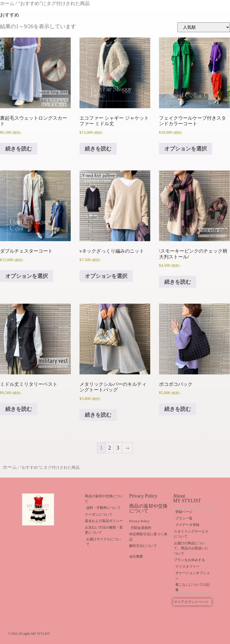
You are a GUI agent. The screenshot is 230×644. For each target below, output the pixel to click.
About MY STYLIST (187, 498)
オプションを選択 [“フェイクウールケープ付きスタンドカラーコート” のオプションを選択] (186, 149)
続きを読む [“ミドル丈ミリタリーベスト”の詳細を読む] (19, 409)
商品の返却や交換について (148, 508)
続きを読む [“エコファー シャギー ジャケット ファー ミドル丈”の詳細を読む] (98, 149)
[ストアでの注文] (204, 27)
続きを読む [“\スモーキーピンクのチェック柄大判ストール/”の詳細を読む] (178, 282)
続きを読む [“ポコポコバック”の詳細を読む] (178, 409)
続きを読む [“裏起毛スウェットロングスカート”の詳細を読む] (19, 149)
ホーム (7, 3)
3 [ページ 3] (118, 448)
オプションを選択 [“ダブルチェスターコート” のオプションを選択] (27, 276)
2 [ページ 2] (110, 448)
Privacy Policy (143, 496)
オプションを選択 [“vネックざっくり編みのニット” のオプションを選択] (106, 276)
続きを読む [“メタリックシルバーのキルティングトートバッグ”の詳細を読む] (98, 415)
